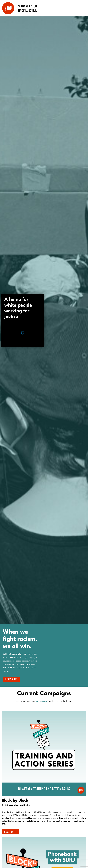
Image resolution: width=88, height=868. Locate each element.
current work (42, 701)
